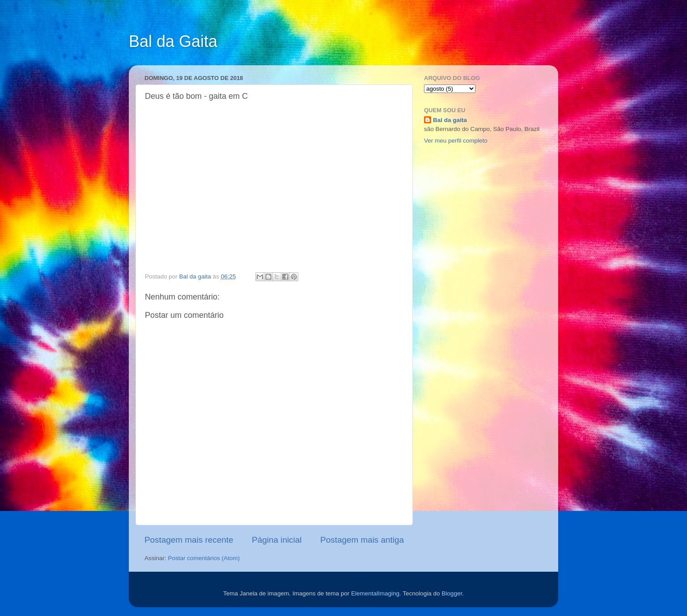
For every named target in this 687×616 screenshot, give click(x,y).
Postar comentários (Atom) (204, 558)
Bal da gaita (450, 120)
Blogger (452, 593)
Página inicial (277, 540)
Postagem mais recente (189, 540)
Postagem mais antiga (362, 540)
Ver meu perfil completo (456, 141)
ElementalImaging (375, 593)
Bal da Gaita (173, 41)
